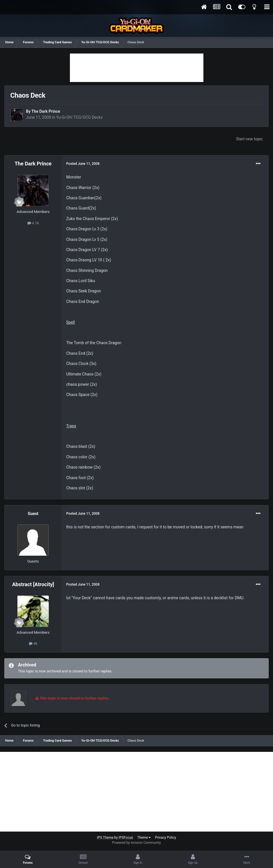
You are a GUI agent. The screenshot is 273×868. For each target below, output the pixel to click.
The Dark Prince (46, 111)
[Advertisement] (137, 68)
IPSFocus (126, 838)
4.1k (33, 223)
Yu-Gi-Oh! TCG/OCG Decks (79, 117)
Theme (144, 838)
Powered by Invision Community (136, 843)
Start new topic (249, 139)
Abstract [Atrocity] (33, 584)
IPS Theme (105, 838)
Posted (83, 164)
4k (33, 644)
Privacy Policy (165, 838)
